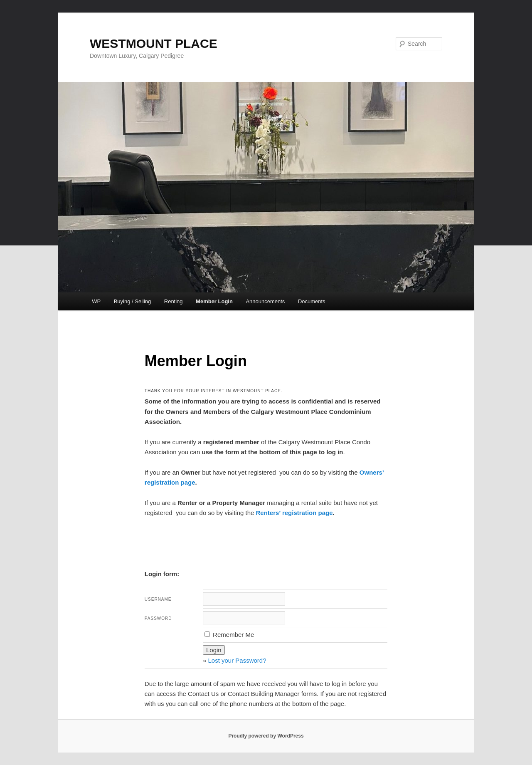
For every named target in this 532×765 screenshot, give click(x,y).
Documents (312, 301)
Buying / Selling (133, 301)
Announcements (265, 301)
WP (96, 301)
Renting (174, 301)
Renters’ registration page (294, 513)
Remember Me (229, 635)
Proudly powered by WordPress (266, 736)
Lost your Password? (237, 660)
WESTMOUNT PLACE (154, 43)
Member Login (214, 301)
